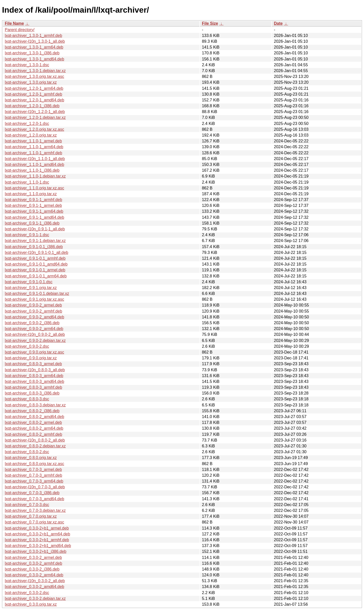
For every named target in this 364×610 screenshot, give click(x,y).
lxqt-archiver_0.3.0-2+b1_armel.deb (37, 528)
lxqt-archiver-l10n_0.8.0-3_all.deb (35, 370)
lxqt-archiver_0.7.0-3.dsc (27, 505)
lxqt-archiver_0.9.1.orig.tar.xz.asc (35, 299)
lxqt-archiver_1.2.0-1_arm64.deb (34, 88)
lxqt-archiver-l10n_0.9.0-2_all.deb (35, 334)
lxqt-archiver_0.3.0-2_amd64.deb (35, 587)
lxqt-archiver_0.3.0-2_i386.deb (32, 569)
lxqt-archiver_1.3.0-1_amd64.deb (35, 59)
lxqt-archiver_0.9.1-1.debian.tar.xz (35, 241)
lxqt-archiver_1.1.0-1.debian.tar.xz (35, 176)
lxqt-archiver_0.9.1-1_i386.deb (32, 223)
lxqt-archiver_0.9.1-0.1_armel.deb (35, 270)
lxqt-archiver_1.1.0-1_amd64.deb (35, 165)
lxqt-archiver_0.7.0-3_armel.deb (33, 470)
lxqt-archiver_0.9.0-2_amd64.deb (35, 317)
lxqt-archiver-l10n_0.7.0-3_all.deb (35, 487)
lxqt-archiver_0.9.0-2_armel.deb (33, 305)
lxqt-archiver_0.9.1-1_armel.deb (33, 205)
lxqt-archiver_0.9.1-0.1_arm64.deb (36, 276)
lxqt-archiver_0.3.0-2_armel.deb (33, 558)
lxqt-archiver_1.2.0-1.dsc (27, 124)
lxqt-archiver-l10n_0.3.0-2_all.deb (35, 581)
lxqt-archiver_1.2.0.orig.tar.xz (31, 135)
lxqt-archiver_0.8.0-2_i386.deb (32, 411)
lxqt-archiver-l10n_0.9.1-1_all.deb (35, 229)
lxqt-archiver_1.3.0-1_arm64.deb (34, 47)
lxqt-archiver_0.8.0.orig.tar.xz (31, 458)
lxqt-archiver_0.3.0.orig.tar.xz (31, 604)
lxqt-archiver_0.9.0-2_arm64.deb (34, 329)
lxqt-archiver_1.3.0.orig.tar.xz (31, 82)
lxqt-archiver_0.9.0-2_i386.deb (32, 323)
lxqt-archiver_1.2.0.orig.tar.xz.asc (35, 129)
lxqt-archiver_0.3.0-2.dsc (27, 593)
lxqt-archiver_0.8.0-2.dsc (27, 452)
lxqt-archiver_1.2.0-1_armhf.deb (33, 94)
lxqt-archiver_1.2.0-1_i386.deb (32, 106)
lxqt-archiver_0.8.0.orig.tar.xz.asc (35, 464)
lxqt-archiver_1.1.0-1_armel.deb (33, 141)
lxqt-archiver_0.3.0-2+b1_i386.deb (36, 551)
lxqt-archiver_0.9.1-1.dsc (27, 235)
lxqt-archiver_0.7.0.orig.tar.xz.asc (35, 522)
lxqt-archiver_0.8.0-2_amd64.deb (35, 417)
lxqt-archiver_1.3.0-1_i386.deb (32, 53)
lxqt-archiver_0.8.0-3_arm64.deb (34, 376)
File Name (14, 23)
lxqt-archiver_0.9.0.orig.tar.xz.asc (35, 352)
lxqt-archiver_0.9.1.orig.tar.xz (31, 288)
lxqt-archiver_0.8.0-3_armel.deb (33, 364)
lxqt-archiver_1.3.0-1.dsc (27, 65)
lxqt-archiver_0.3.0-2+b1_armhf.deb (37, 540)
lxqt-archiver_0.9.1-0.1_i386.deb (34, 247)
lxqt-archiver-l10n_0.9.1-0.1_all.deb (37, 253)
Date (278, 23)
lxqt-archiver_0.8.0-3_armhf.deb (33, 387)
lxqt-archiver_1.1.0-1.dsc (27, 182)
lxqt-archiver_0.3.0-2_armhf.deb (33, 563)
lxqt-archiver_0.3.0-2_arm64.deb (34, 575)
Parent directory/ (20, 30)
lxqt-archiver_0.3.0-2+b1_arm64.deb (37, 534)
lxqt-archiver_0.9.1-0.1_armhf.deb (35, 258)
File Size (210, 23)
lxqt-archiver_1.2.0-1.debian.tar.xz (35, 117)
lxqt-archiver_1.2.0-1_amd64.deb (35, 100)
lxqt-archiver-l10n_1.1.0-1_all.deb (35, 159)
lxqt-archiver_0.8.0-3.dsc (27, 399)
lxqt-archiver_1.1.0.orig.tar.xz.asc (35, 188)
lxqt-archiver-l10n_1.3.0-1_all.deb (35, 41)
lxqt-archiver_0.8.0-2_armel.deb (33, 422)
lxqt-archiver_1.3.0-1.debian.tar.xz (35, 71)
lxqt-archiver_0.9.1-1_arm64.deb (34, 211)
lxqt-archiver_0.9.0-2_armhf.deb (33, 311)
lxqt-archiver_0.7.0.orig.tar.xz (31, 516)
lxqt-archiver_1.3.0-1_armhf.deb (33, 36)
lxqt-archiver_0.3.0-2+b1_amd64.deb (38, 546)
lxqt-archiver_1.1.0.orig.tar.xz (31, 194)
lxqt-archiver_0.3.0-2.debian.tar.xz (35, 598)
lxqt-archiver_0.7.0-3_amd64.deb (35, 499)
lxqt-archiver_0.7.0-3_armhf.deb (33, 475)
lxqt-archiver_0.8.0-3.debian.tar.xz (35, 405)
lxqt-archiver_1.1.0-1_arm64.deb (34, 147)
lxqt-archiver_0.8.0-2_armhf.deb (33, 434)
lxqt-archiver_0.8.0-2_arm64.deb (34, 428)
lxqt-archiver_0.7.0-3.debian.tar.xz (35, 510)
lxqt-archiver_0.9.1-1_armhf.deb (33, 200)
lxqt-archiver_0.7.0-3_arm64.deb (34, 481)
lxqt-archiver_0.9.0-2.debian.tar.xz (35, 341)
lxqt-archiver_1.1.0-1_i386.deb (32, 170)
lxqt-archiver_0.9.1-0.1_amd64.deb (36, 264)
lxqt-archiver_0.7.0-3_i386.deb (32, 493)
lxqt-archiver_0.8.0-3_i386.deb (32, 393)
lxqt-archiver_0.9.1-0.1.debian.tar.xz (37, 293)
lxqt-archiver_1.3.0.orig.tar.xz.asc (35, 77)
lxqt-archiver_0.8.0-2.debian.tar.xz (35, 446)
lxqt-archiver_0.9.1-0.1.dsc (29, 282)
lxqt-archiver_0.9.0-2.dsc (27, 346)
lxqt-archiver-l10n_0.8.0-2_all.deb (35, 440)
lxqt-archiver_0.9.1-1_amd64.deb (35, 217)
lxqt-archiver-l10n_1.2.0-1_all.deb (35, 112)
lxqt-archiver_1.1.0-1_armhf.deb (33, 153)
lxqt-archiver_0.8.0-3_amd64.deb (35, 382)
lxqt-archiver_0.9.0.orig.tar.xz (31, 358)
